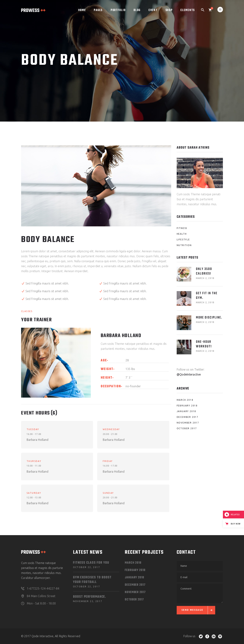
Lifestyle (183, 240)
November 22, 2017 (88, 601)
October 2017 (187, 428)
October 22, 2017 (87, 567)
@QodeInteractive (189, 374)
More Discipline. (209, 318)
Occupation (111, 387)
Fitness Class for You (91, 563)
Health (182, 234)
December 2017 (187, 417)
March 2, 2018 (205, 278)
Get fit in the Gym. (207, 296)
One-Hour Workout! (204, 344)
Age (104, 361)
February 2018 (187, 406)
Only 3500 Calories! (204, 271)
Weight (107, 369)
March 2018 (185, 400)
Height (107, 378)
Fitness (182, 228)
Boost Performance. (90, 597)
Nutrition (184, 245)
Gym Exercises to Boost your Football (92, 580)
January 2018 (186, 411)
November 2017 (188, 423)
